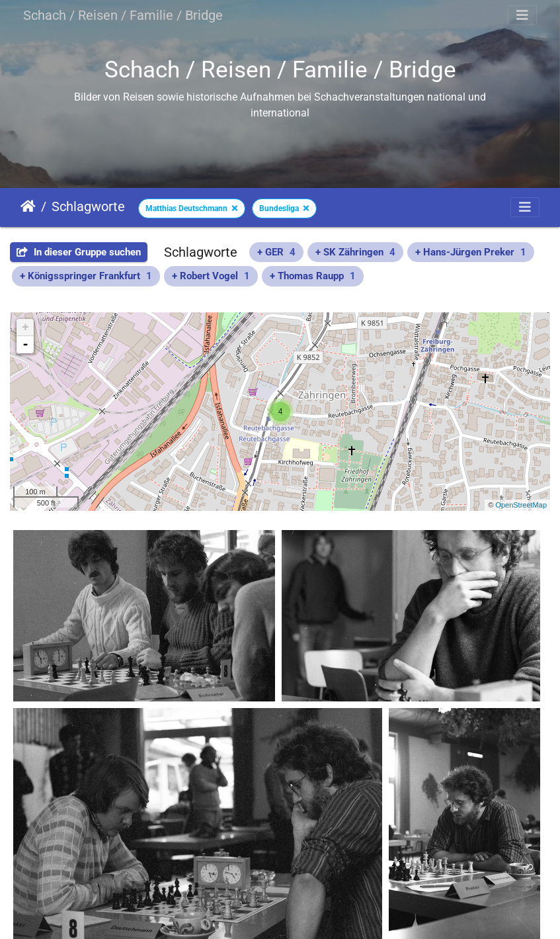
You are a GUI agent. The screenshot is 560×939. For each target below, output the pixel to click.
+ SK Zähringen (355, 252)
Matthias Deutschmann (186, 208)
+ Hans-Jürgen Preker (471, 252)
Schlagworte (88, 206)
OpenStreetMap (521, 505)
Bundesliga (279, 208)
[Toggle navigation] (522, 15)
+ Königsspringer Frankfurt (86, 276)
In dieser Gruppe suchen (79, 252)
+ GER (276, 252)
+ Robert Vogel (211, 276)
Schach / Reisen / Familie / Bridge (123, 15)
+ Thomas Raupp (313, 276)
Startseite (28, 206)
